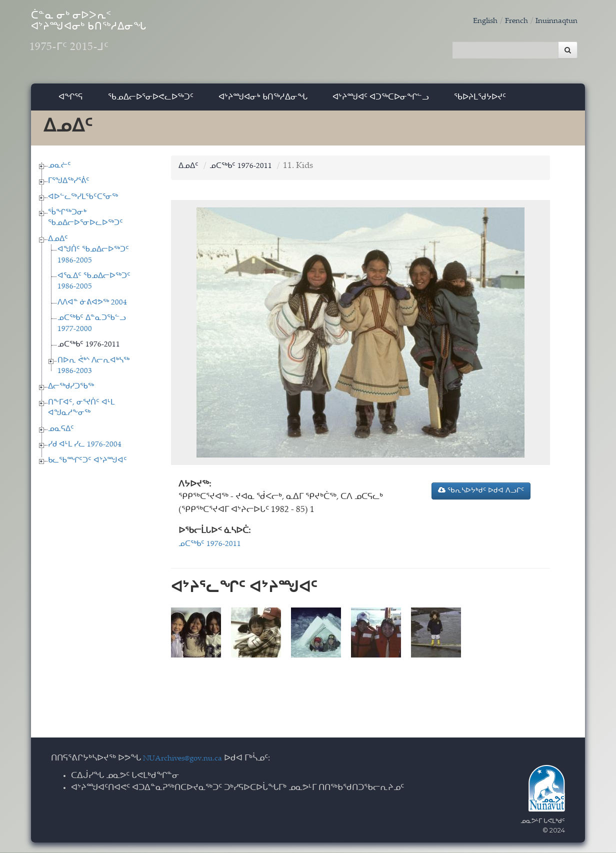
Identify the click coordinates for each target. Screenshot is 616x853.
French (509, 21)
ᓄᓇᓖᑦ (59, 171)
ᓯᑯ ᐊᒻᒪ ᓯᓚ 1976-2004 (85, 450)
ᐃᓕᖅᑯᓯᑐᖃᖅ (71, 392)
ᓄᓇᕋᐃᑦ (61, 434)
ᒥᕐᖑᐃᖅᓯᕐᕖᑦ (69, 187)
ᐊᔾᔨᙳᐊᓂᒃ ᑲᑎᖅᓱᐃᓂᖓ (263, 102)
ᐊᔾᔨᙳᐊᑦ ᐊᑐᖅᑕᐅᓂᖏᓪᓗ (381, 102)
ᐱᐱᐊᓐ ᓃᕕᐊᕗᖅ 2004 (92, 308)
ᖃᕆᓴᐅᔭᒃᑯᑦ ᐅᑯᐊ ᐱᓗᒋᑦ (481, 496)
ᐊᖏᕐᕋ (71, 102)
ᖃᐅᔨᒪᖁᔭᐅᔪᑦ (480, 102)
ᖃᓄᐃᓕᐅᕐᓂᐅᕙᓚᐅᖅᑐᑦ (151, 102)
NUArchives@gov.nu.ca (188, 759)
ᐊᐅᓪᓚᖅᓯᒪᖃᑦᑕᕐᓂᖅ (83, 202)
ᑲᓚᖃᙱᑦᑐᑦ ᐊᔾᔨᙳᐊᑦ (87, 466)
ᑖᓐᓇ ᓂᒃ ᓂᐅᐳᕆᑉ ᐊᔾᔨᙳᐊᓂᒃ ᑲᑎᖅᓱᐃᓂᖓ (128, 40)
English (474, 21)
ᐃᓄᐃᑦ (58, 245)
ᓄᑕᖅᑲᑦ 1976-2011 (89, 350)
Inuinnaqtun (553, 21)
